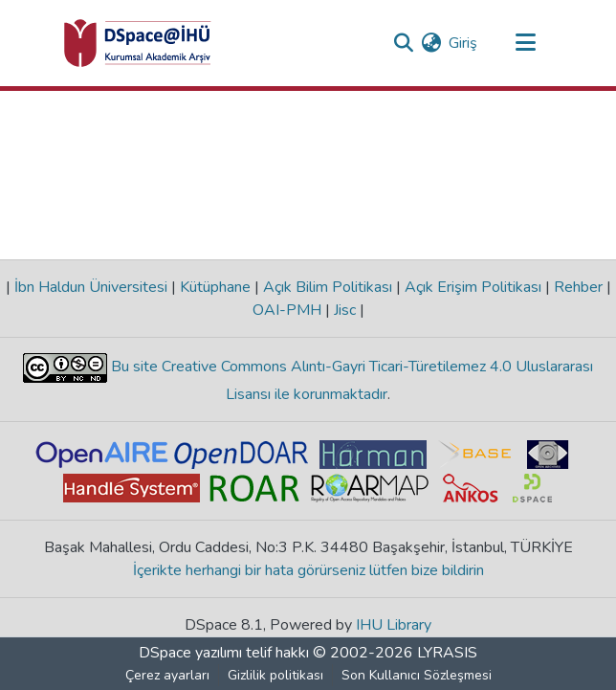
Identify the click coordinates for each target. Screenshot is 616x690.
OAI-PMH (289, 310)
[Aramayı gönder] (403, 43)
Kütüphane (215, 287)
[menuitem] (431, 43)
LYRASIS (447, 653)
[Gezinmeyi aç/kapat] (525, 43)
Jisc (345, 310)
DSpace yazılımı (190, 653)
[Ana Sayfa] (138, 43)
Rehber (578, 287)
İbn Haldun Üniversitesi (91, 287)
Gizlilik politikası (275, 675)
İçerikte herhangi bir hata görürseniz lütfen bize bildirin (308, 570)
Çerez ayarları (167, 675)
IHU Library (394, 625)
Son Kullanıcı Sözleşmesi (417, 675)
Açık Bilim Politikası (328, 287)
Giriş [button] (464, 43)
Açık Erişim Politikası (473, 287)
